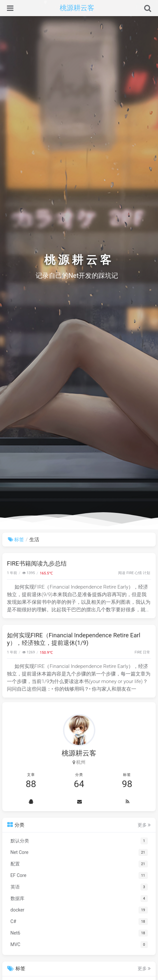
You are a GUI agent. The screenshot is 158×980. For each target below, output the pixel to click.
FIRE (130, 573)
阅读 (122, 573)
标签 (16, 540)
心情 (138, 573)
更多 (144, 825)
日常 (146, 652)
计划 (146, 573)
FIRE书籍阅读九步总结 (37, 563)
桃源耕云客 (77, 8)
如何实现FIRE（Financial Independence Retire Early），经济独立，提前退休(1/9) (74, 639)
